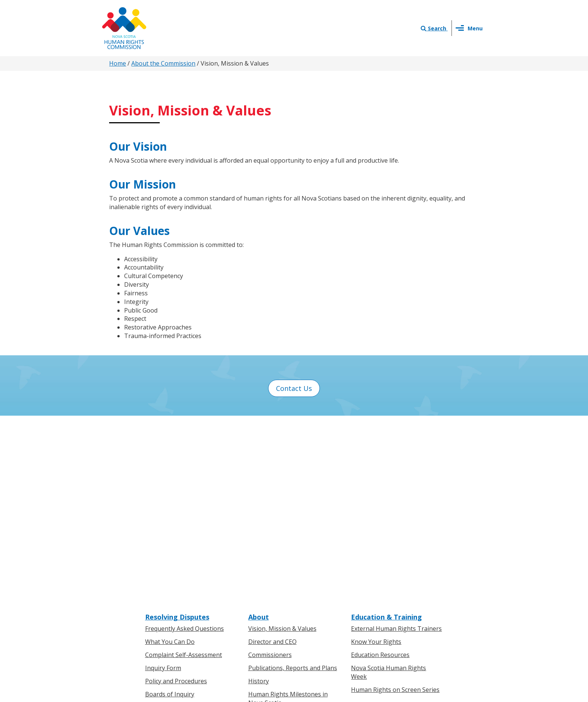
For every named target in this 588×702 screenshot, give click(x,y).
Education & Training (386, 434)
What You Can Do (170, 459)
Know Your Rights (376, 459)
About (259, 434)
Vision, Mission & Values (282, 446)
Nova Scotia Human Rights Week (388, 489)
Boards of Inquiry (170, 511)
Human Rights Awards (279, 533)
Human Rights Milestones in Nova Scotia (288, 516)
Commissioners (270, 472)
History (259, 498)
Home (118, 63)
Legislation (161, 598)
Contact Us (294, 388)
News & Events (274, 560)
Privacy (329, 623)
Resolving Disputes (177, 434)
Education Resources (380, 472)
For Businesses (166, 585)
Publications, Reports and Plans (293, 485)
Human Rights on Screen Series (395, 507)
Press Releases (269, 572)
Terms (355, 623)
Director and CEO (272, 459)
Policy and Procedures (176, 498)
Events (258, 598)
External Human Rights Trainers (396, 446)
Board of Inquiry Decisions (182, 524)
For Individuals (166, 572)
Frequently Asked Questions (184, 446)
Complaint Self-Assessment (184, 472)
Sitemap (382, 623)
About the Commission (163, 63)
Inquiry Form (163, 485)
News (256, 585)
